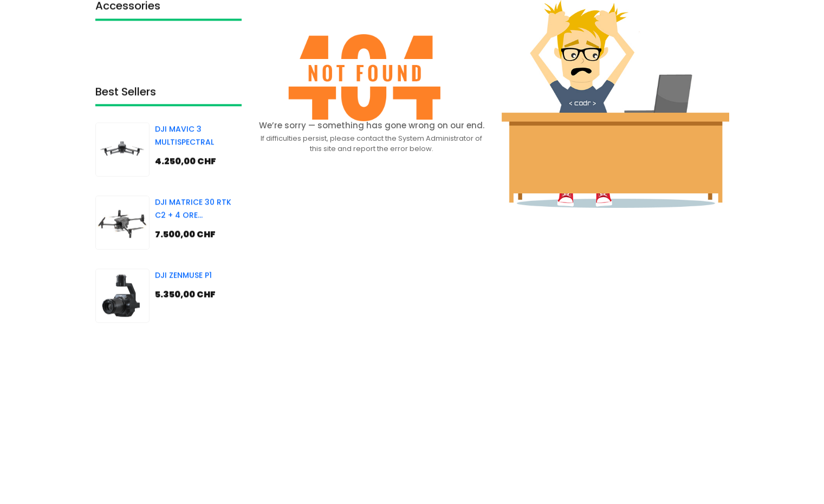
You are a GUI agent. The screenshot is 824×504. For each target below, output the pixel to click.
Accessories (128, 11)
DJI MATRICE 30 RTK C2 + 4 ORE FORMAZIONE (193, 231)
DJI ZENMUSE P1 (183, 297)
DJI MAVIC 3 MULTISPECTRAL (184, 157)
